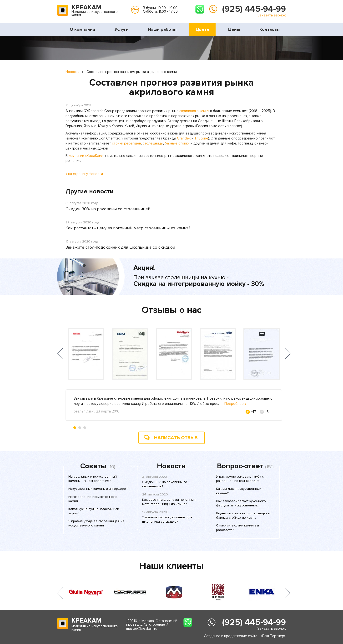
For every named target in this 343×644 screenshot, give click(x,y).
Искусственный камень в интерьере (97, 489)
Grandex (184, 138)
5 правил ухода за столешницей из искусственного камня (96, 523)
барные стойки (177, 143)
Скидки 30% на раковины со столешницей (108, 209)
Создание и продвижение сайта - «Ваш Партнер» (245, 636)
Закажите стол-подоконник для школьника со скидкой (120, 247)
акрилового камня (194, 111)
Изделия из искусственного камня (95, 11)
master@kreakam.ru (142, 629)
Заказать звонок (272, 15)
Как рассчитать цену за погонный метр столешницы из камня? (128, 228)
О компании (83, 29)
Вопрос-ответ (240, 466)
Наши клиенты (171, 566)
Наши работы (162, 29)
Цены (234, 29)
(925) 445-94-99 (254, 9)
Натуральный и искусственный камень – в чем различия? (93, 479)
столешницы (153, 143)
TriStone (201, 138)
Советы (93, 466)
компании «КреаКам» (86, 156)
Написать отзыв (176, 438)
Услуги (122, 29)
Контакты (270, 29)
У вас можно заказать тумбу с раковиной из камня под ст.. (240, 479)
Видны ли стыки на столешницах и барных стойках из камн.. (243, 515)
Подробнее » (235, 404)
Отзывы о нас (172, 310)
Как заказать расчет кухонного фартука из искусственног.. (241, 503)
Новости (73, 72)
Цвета (202, 29)
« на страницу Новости (84, 174)
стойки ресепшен (126, 143)
